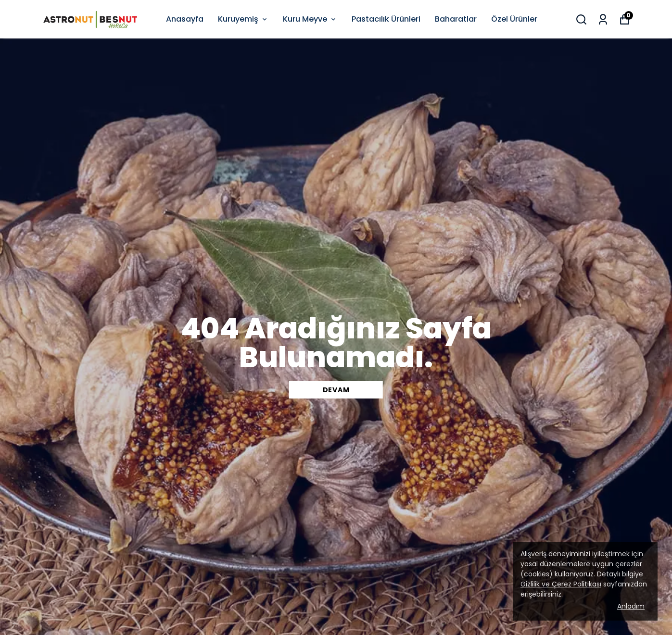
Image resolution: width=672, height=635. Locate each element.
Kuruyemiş (243, 19)
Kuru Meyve (310, 19)
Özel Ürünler (514, 19)
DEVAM (336, 390)
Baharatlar (456, 19)
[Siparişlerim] (603, 19)
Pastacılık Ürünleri (386, 19)
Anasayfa (185, 19)
